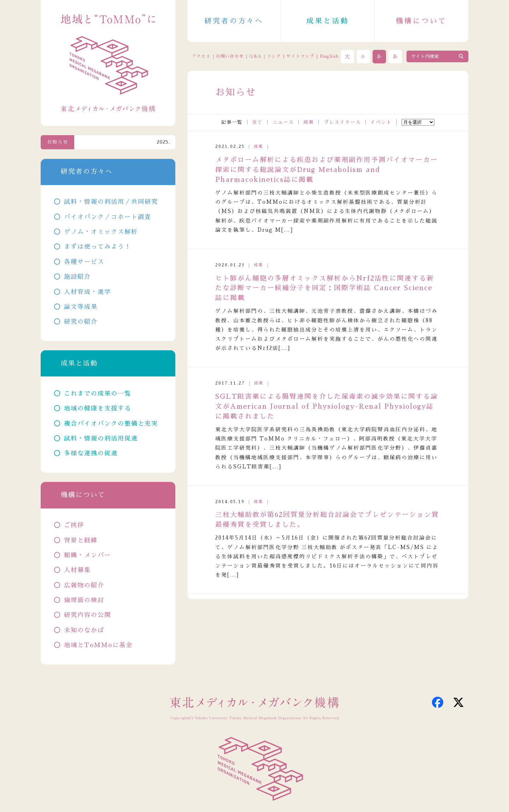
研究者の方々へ (234, 21)
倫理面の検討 (84, 600)
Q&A (255, 56)
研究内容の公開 (87, 615)
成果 (309, 122)
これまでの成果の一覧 (98, 394)
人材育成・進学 (87, 292)
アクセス (201, 56)
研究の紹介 (81, 322)
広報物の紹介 (84, 585)
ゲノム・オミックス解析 (101, 232)
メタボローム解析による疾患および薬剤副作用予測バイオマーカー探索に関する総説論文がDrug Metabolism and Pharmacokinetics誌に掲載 (327, 170)
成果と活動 (328, 21)
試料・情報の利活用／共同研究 (111, 202)
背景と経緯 (81, 540)
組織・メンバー (87, 555)
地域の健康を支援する (98, 408)
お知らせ (58, 142)
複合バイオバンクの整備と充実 (111, 424)
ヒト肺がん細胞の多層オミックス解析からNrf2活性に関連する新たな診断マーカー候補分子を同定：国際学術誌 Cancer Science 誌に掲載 (325, 288)
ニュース (283, 122)
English (329, 56)
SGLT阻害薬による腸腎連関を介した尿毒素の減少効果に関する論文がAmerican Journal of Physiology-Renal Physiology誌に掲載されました (327, 407)
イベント (381, 122)
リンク (274, 56)
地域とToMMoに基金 (98, 645)
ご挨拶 (74, 525)
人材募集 (77, 570)
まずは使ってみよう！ (98, 247)
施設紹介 (77, 277)
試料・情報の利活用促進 (101, 439)
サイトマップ (300, 56)
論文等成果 (81, 307)
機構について (421, 21)
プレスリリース (342, 122)
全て (257, 122)
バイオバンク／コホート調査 (108, 217)
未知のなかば (84, 630)
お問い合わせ (230, 56)
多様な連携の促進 (91, 453)
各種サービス (84, 262)
